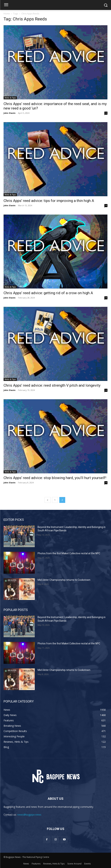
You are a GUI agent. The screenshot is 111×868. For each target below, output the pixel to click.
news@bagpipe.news (29, 815)
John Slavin (10, 113)
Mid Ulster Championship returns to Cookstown (64, 580)
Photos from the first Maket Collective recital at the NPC (69, 553)
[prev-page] (48, 500)
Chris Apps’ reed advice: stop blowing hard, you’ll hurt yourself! (55, 478)
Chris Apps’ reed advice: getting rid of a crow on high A (48, 293)
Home (7, 14)
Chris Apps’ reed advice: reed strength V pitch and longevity (52, 385)
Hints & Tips (10, 98)
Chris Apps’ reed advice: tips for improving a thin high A (49, 201)
